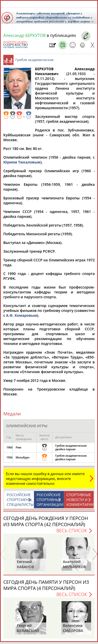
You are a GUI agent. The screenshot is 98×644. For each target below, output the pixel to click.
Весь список (72, 533)
